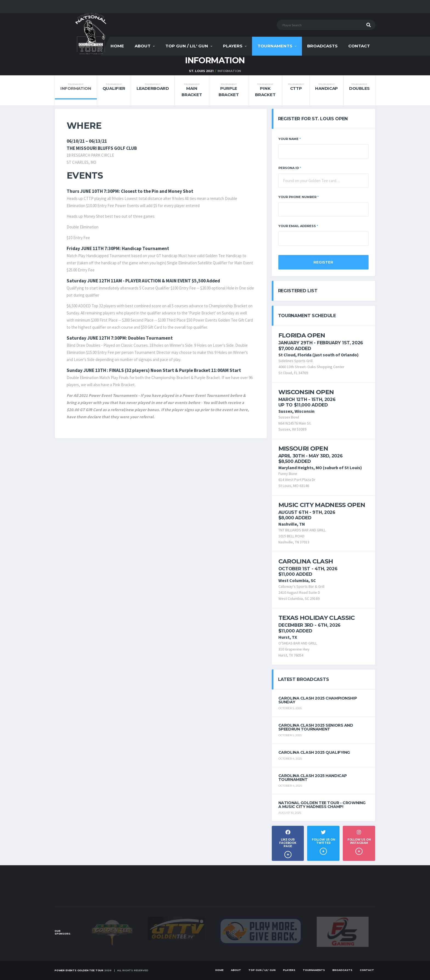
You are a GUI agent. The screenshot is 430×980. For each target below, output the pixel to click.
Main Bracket (192, 90)
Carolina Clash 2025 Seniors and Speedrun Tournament (316, 727)
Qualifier (114, 87)
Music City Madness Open (322, 505)
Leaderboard (153, 87)
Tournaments (275, 46)
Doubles (359, 87)
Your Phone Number (299, 197)
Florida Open (302, 335)
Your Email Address (298, 226)
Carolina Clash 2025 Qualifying (314, 752)
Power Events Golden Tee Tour (79, 970)
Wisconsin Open (306, 392)
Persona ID (290, 168)
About (143, 46)
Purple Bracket (229, 90)
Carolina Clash (306, 561)
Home (117, 46)
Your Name (290, 139)
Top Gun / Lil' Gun (187, 46)
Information (76, 87)
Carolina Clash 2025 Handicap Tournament (313, 778)
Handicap (326, 87)
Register (323, 262)
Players (233, 46)
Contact (359, 46)
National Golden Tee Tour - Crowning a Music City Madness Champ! (322, 805)
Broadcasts (322, 46)
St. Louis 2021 (201, 71)
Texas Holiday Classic (317, 618)
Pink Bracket (265, 90)
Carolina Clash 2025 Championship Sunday (318, 700)
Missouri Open (303, 449)
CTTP (296, 87)
